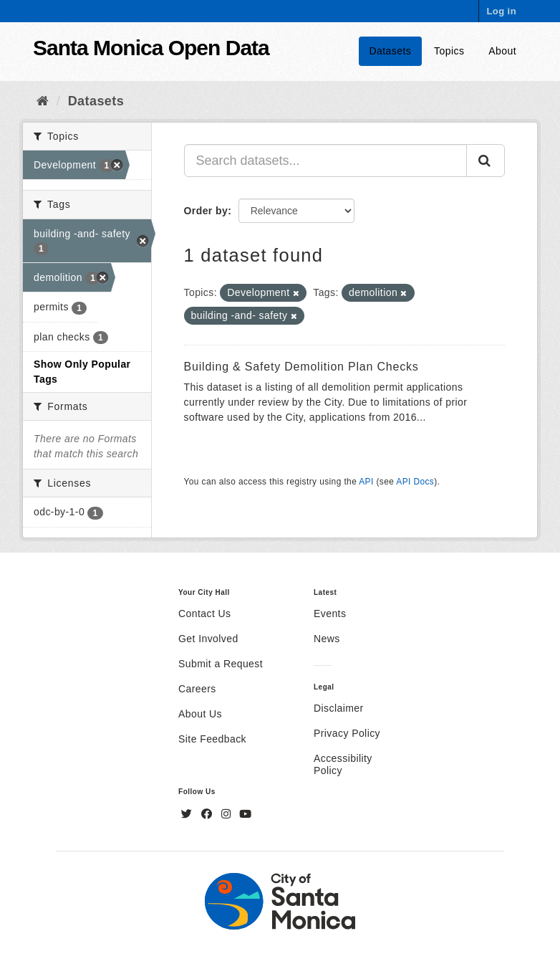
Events (330, 614)
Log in (501, 11)
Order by (206, 211)
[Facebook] (208, 814)
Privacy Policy (347, 733)
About (502, 51)
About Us (200, 714)
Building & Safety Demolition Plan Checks (301, 367)
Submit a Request (221, 664)
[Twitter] (188, 814)
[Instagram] (228, 814)
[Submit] (486, 161)
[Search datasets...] (326, 161)
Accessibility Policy (343, 764)
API (366, 482)
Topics (449, 51)
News (327, 639)
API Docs (415, 482)
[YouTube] (245, 814)
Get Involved (208, 639)
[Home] (43, 101)
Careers (197, 689)
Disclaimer (339, 708)
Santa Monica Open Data (151, 48)
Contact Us (204, 614)
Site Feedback (212, 739)
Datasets (391, 51)
